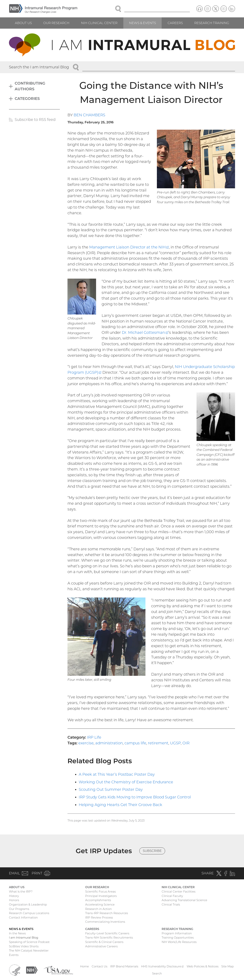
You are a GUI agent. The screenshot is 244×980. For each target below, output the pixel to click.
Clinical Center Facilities (179, 891)
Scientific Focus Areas (100, 891)
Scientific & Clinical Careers (104, 942)
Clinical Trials (171, 904)
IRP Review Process (99, 917)
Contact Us (100, 966)
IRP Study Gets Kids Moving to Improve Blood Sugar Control (135, 797)
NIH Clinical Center (99, 23)
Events (14, 955)
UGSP (175, 743)
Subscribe (152, 851)
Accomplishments (98, 900)
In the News (17, 933)
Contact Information (23, 917)
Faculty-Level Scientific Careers (107, 933)
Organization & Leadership (28, 904)
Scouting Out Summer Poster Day (111, 789)
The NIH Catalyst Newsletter (29, 950)
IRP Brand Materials (124, 966)
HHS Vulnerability (162, 966)
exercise (86, 743)
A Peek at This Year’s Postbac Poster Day (117, 774)
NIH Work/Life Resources (179, 942)
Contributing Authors (30, 86)
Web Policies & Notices (203, 966)
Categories (27, 99)
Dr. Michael (145, 332)
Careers (175, 23)
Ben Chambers (89, 115)
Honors (14, 900)
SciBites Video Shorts (24, 946)
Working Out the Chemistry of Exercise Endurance (126, 782)
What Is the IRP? (21, 891)
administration (109, 743)
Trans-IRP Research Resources (107, 913)
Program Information (177, 933)
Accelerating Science (100, 904)
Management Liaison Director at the (129, 247)
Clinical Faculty (172, 896)
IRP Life (94, 737)
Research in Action (98, 909)
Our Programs (19, 909)
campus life (135, 743)
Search (157, 973)
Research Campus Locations (29, 913)
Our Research (56, 23)
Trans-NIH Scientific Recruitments (109, 938)
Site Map (228, 966)
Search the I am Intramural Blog (39, 67)
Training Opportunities (178, 938)
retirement (158, 743)
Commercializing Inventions (105, 922)
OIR (186, 743)
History (14, 896)
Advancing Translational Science (184, 900)
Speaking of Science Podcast (29, 942)
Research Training (212, 23)
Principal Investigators (101, 896)
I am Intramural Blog (24, 938)
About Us (23, 23)
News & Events (142, 23)
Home (84, 966)
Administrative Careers (101, 946)
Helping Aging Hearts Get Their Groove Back (120, 805)
